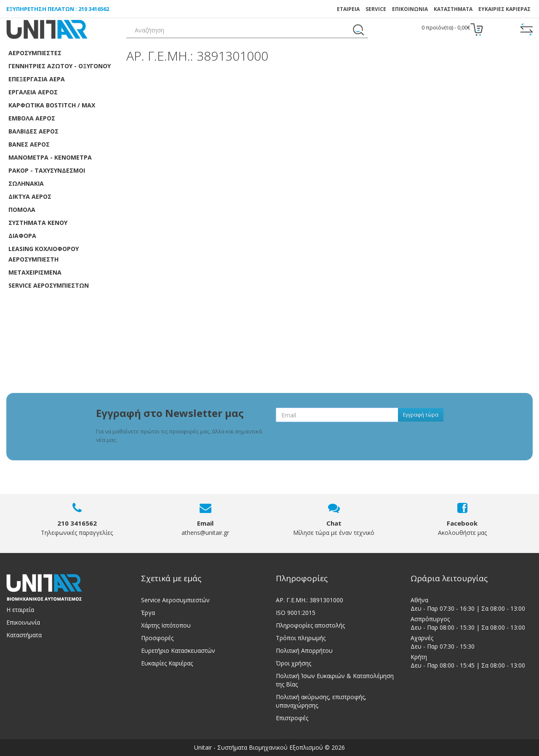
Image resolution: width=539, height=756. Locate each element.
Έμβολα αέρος (32, 118)
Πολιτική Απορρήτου (304, 650)
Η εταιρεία (20, 610)
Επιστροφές (292, 718)
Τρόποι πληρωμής (301, 638)
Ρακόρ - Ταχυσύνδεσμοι (47, 170)
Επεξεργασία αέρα (37, 79)
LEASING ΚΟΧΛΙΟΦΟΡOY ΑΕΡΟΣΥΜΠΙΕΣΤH (44, 254)
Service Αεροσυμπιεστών (175, 600)
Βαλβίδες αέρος (33, 131)
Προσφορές (157, 638)
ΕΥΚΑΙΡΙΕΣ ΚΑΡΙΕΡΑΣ (504, 9)
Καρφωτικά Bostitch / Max (52, 105)
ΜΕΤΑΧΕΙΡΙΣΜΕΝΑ (35, 272)
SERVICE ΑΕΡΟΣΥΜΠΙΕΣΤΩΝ (49, 285)
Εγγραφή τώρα (421, 415)
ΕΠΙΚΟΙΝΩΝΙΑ (410, 9)
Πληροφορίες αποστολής (310, 625)
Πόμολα (22, 210)
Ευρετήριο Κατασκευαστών (178, 650)
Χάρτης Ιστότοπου (166, 625)
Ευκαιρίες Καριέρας (167, 663)
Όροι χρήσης (294, 663)
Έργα (148, 613)
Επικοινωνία (23, 622)
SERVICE (376, 9)
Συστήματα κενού (38, 223)
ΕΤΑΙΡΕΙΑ (348, 9)
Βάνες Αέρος (29, 144)
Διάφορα (22, 236)
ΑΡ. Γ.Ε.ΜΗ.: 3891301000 (310, 600)
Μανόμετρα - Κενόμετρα (50, 157)
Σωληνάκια (26, 183)
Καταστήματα (453, 9)
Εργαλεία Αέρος (33, 92)
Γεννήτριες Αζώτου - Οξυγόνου (60, 66)
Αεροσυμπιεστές (35, 53)
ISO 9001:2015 (296, 613)
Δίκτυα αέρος (30, 196)
